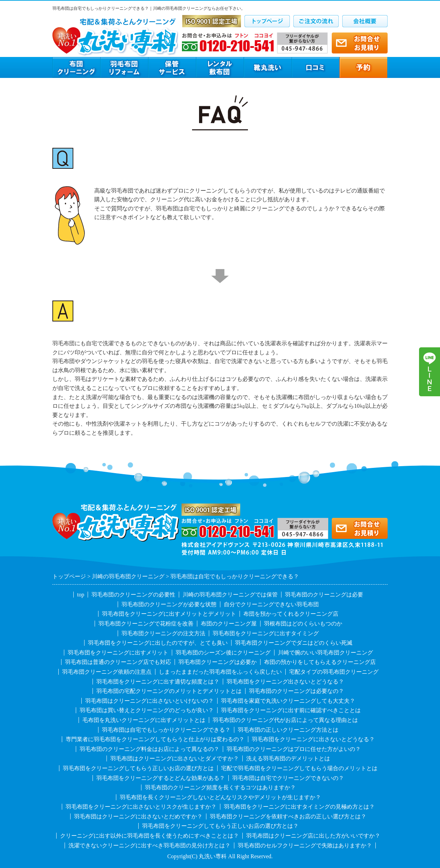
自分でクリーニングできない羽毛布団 (271, 604)
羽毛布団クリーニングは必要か (218, 662)
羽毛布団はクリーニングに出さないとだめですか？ (138, 816)
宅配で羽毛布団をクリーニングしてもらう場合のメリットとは (299, 768)
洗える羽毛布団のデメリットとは (288, 758)
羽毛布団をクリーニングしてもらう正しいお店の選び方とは (138, 768)
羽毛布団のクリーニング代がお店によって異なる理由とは (285, 720)
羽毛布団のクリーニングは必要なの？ (296, 691)
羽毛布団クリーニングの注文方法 (163, 633)
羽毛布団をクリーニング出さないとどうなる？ (285, 682)
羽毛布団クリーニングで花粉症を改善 (146, 624)
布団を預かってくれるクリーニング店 (291, 614)
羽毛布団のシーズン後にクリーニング (223, 653)
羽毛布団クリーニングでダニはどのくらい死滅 (294, 643)
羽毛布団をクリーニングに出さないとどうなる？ (313, 739)
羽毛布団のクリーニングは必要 (324, 595)
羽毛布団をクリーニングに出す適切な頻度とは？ (158, 682)
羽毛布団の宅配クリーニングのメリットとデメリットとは (169, 691)
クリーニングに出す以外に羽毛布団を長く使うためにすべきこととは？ (149, 836)
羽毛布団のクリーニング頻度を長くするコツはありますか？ (220, 787)
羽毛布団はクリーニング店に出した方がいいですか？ (313, 836)
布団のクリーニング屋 (229, 624)
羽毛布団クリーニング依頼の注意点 (107, 672)
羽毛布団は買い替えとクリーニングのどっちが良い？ (147, 710)
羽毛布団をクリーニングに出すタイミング (266, 633)
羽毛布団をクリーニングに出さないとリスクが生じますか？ (141, 807)
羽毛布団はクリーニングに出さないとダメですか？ (175, 758)
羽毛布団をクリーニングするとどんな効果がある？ (161, 778)
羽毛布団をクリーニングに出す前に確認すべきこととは (291, 710)
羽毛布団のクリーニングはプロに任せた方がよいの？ (294, 749)
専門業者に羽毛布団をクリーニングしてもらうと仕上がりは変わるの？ (155, 739)
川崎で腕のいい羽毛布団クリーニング (325, 653)
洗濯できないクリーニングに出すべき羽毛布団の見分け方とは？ (149, 845)
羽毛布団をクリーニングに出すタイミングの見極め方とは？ (299, 807)
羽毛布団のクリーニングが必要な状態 (169, 604)
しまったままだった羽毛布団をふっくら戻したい (220, 672)
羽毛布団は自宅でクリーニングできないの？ (288, 778)
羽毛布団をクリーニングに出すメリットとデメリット (169, 614)
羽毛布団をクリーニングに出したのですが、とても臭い (158, 643)
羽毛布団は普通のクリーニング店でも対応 (118, 662)
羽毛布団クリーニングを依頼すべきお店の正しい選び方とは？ (288, 816)
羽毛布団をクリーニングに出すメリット (118, 653)
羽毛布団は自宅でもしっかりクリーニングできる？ (166, 730)
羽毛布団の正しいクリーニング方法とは (288, 730)
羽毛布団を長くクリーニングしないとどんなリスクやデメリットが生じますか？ (220, 797)
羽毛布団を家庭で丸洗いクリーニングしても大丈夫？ (288, 701)
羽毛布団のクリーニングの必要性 (133, 595)
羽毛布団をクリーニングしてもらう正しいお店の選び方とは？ (220, 826)
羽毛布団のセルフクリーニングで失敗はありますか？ (305, 845)
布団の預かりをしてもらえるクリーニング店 (320, 662)
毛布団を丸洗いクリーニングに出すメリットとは (144, 720)
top (81, 595)
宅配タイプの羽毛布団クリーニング (334, 672)
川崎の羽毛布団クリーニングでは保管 (230, 595)
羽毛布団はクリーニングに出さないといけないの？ (149, 701)
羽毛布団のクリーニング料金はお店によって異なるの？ (149, 749)
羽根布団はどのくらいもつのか (303, 624)
